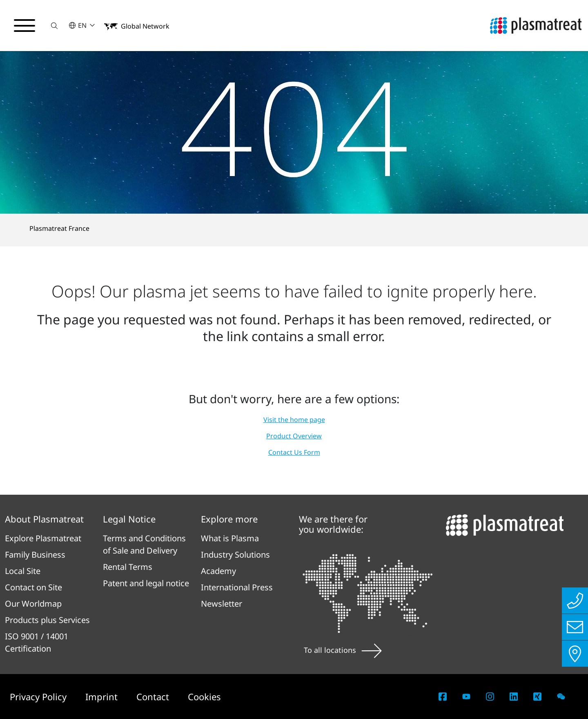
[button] (54, 26)
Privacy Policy (39, 697)
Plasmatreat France (59, 228)
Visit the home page (294, 420)
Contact (154, 697)
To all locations (343, 650)
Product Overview (294, 436)
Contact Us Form (294, 452)
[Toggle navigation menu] (24, 26)
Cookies (204, 697)
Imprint (103, 697)
